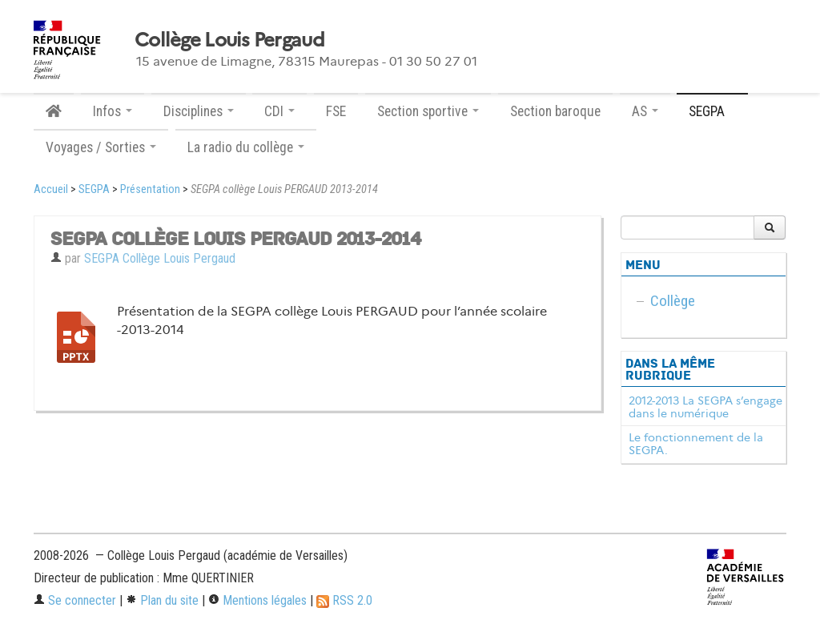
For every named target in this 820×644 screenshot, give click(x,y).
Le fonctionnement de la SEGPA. (696, 444)
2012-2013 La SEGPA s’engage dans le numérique (705, 407)
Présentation (150, 189)
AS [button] (645, 111)
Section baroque (555, 111)
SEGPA (94, 189)
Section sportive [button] (428, 111)
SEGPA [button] (712, 111)
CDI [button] (279, 111)
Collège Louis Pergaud (229, 40)
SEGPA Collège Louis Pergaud (160, 258)
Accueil (51, 189)
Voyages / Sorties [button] (101, 147)
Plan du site (162, 600)
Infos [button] (113, 111)
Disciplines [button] (199, 111)
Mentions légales (257, 600)
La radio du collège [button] (246, 147)
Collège (673, 301)
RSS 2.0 (344, 600)
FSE (336, 111)
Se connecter (75, 600)
